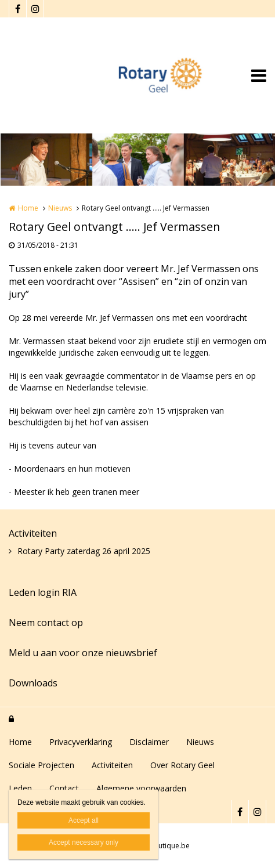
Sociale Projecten (41, 765)
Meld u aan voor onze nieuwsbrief (83, 653)
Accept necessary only (84, 842)
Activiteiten (33, 533)
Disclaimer (149, 742)
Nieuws (60, 208)
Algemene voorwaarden (141, 788)
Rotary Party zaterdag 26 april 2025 (84, 551)
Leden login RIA (43, 592)
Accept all (84, 820)
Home (28, 208)
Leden (20, 788)
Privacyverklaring (81, 742)
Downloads (33, 683)
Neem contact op (46, 623)
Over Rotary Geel (182, 765)
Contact (64, 788)
